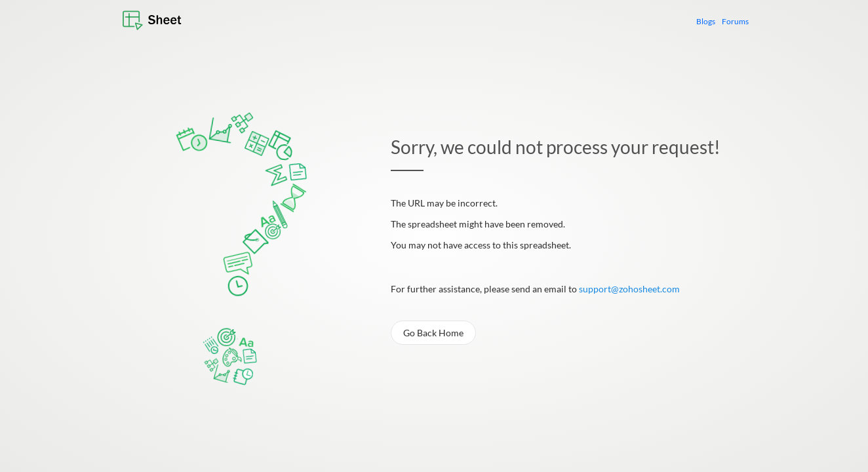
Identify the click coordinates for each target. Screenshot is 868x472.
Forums (735, 21)
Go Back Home (433, 333)
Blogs (706, 21)
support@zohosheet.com (629, 289)
